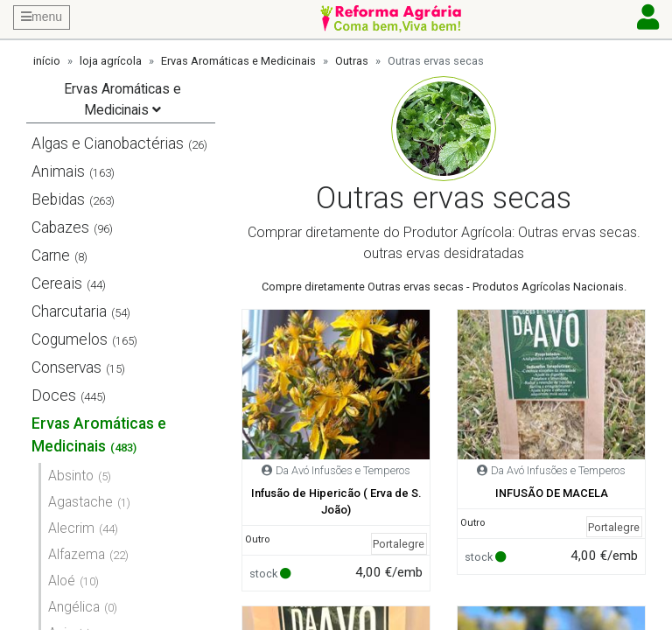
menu (42, 17)
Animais (58, 171)
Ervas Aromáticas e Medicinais (238, 61)
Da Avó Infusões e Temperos (343, 470)
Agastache (80, 502)
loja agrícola (111, 61)
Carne (51, 255)
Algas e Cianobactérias (108, 143)
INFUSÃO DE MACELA (552, 493)
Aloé (62, 581)
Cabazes (60, 227)
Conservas (66, 367)
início (47, 61)
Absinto (71, 476)
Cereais (57, 283)
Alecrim (71, 528)
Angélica (74, 607)
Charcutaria (69, 311)
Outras (352, 61)
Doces (54, 395)
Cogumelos (70, 339)
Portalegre (399, 544)
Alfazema (77, 554)
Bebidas (58, 199)
